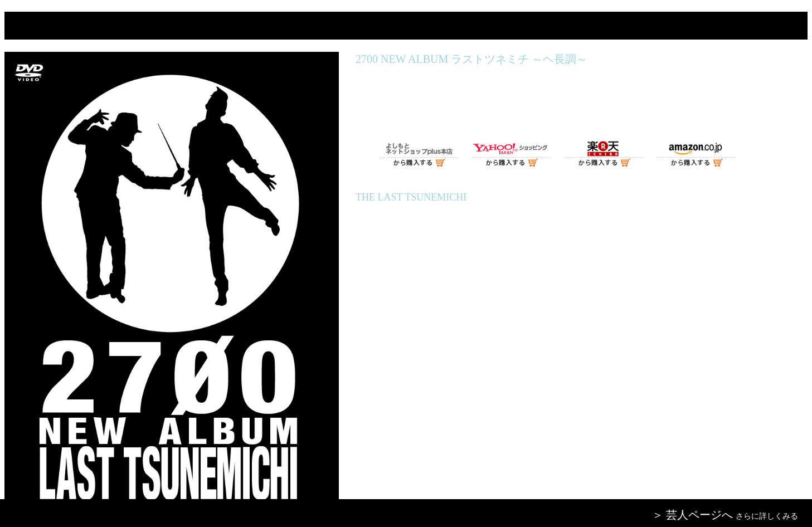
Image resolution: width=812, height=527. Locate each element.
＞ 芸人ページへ (692, 515)
